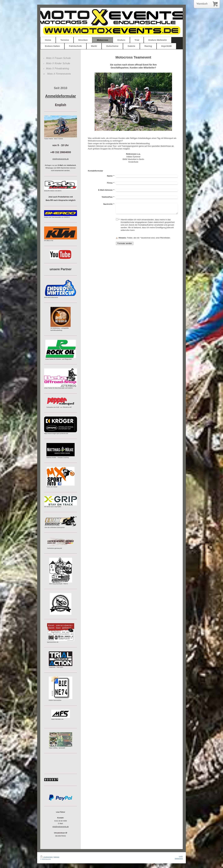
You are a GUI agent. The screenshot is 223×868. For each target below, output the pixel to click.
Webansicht (179, 858)
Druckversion (47, 857)
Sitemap (56, 857)
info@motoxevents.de (61, 827)
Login (181, 856)
